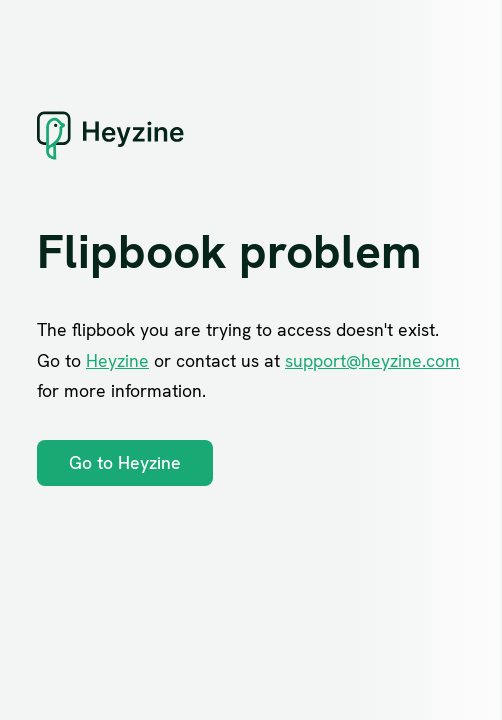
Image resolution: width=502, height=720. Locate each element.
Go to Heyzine (125, 462)
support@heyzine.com (372, 360)
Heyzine (117, 360)
